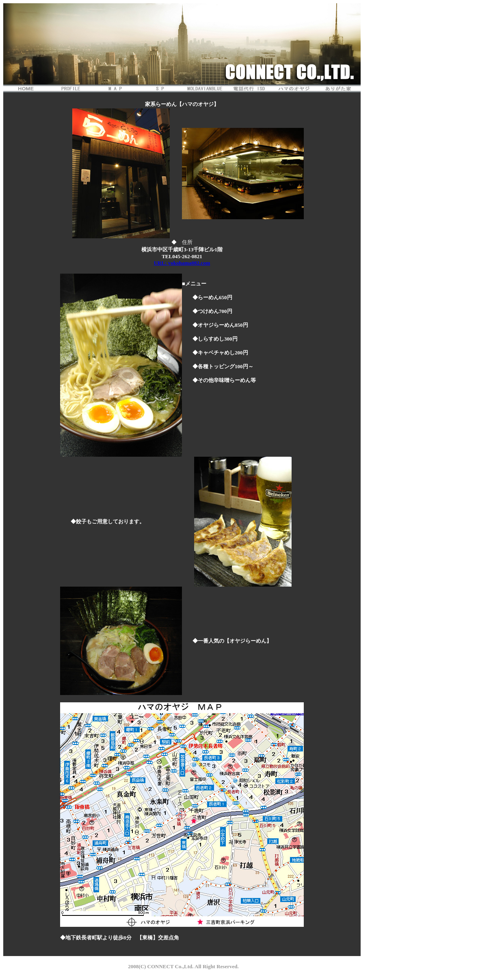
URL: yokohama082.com (182, 263)
